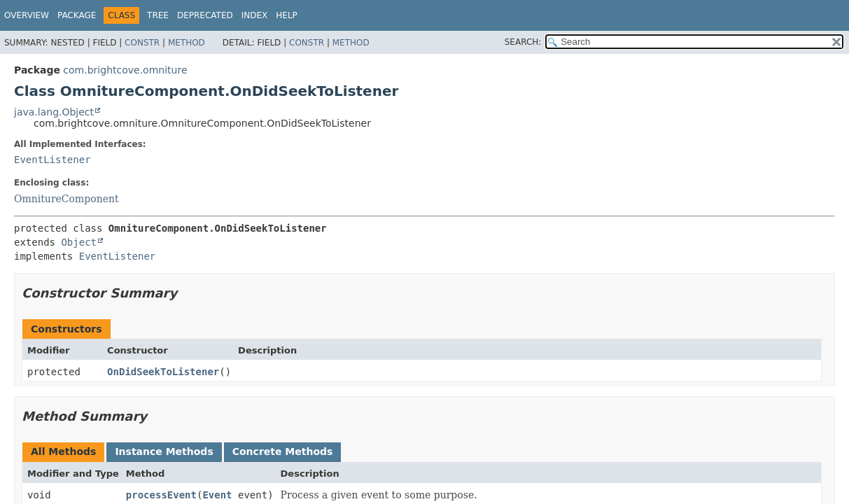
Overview (27, 15)
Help (287, 15)
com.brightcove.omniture (125, 70)
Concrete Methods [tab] (283, 451)
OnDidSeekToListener (163, 372)
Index (255, 15)
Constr (142, 43)
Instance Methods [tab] (164, 451)
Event (217, 495)
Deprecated (205, 15)
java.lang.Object (54, 112)
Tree (158, 15)
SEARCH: (523, 42)
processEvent (161, 495)
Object (79, 242)
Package (77, 15)
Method (187, 43)
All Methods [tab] (63, 451)
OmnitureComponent (66, 199)
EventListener (52, 160)
